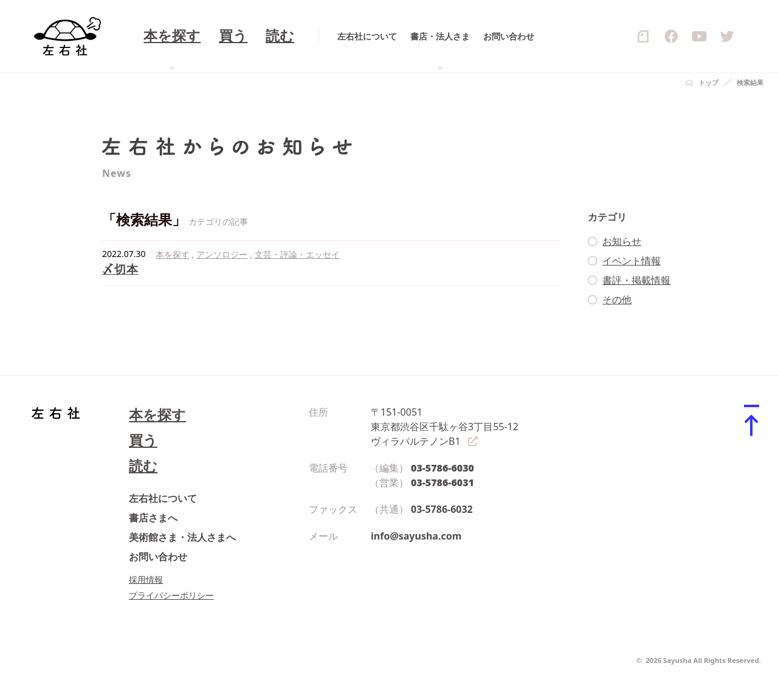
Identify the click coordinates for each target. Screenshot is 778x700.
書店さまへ (153, 518)
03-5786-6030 (442, 468)
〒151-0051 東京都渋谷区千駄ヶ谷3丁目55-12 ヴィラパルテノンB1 (445, 427)
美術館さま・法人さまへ (182, 537)
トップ (708, 82)
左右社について (163, 498)
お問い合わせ (158, 557)
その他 (617, 300)
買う (143, 440)
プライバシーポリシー (171, 595)
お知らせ (622, 241)
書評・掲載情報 (636, 280)
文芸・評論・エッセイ (297, 254)
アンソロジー (222, 254)
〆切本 (120, 269)
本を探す (173, 254)
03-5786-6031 (442, 482)
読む (143, 466)
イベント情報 (632, 261)
